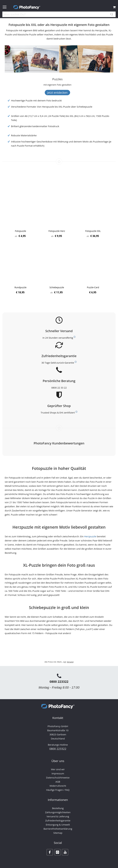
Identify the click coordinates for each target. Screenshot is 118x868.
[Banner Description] (57, 85)
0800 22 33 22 (59, 388)
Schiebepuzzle (57, 287)
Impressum (58, 773)
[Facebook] (50, 852)
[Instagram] (58, 852)
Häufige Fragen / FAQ (58, 790)
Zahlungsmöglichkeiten (58, 812)
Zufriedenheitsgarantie (58, 820)
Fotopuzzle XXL (93, 231)
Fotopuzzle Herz (57, 231)
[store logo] (27, 7)
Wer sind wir (58, 769)
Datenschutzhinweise (58, 778)
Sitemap (58, 833)
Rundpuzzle (20, 287)
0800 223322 (59, 682)
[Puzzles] (57, 79)
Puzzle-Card (93, 287)
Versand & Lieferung (58, 816)
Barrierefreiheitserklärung (58, 829)
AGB (58, 782)
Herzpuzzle (90, 536)
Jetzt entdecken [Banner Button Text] (57, 93)
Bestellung (58, 808)
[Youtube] (65, 852)
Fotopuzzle (21, 231)
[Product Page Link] (20, 212)
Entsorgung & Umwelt (58, 825)
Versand (70, 662)
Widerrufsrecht (58, 786)
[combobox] (59, 15)
